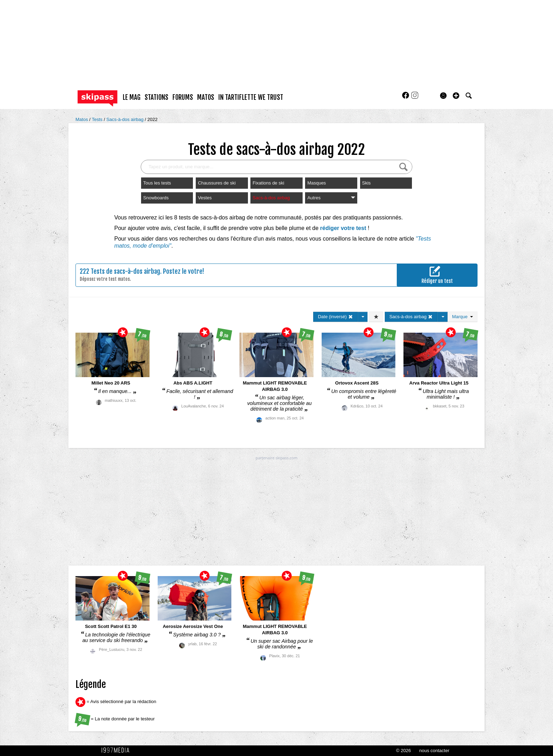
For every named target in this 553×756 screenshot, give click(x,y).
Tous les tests (157, 183)
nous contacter (434, 751)
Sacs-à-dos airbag (125, 119)
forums (183, 97)
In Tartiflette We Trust (251, 97)
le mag (132, 97)
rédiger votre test (343, 228)
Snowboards (156, 198)
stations (156, 97)
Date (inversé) (335, 317)
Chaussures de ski (217, 183)
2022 (153, 119)
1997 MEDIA (117, 750)
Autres (331, 198)
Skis (367, 183)
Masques (317, 183)
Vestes (205, 198)
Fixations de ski (268, 183)
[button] (456, 96)
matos (206, 97)
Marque (463, 317)
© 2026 (403, 751)
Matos (82, 119)
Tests (98, 119)
